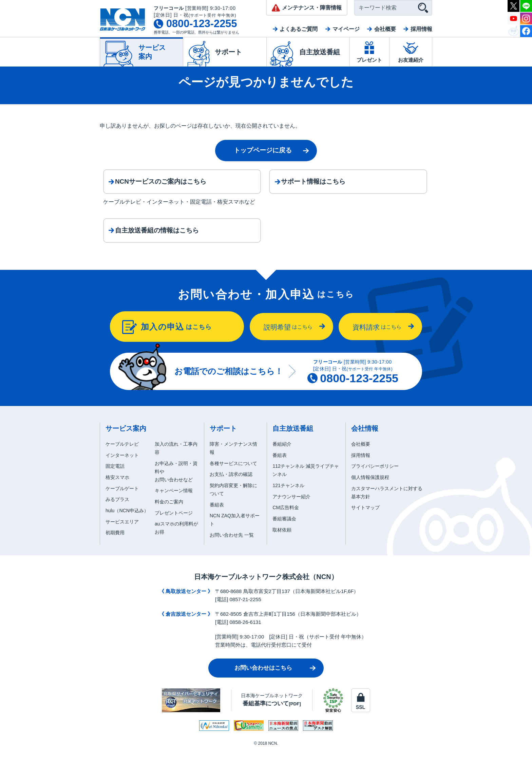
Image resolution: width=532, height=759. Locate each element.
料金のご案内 (169, 510)
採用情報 (421, 29)
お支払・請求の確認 (231, 482)
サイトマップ (365, 516)
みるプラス (117, 507)
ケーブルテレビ (122, 452)
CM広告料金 (286, 516)
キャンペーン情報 (174, 498)
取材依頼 (282, 538)
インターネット (122, 463)
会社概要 (385, 29)
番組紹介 (282, 452)
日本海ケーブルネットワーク (272, 708)
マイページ (346, 29)
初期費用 (115, 541)
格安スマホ (117, 485)
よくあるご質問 (299, 29)
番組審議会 (284, 526)
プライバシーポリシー (375, 474)
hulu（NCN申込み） (127, 518)
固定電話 (115, 474)
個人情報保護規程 (370, 485)
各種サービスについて (233, 471)
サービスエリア (122, 530)
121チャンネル (288, 493)
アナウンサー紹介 (291, 504)
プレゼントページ (174, 521)
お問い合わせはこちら (263, 676)
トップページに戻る (263, 150)
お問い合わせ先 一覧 (232, 543)
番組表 (217, 513)
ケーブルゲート (122, 496)
